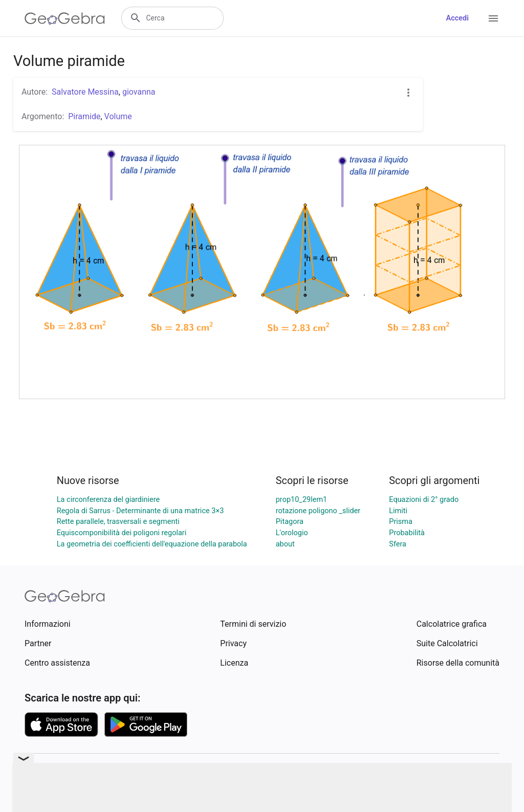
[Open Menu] (493, 18)
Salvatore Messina (85, 92)
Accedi (457, 18)
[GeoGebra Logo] (65, 18)
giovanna (139, 92)
